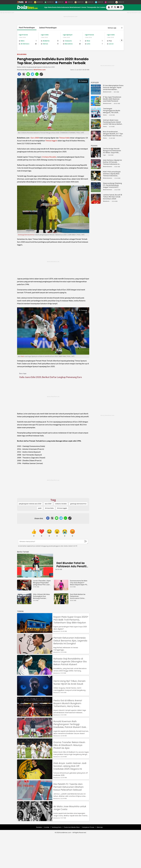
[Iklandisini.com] (109, 2)
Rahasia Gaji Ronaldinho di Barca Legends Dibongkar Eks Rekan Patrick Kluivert (70, 662)
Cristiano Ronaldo (49, 157)
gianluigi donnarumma (78, 504)
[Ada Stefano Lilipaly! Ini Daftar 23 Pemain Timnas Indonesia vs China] (96, 168)
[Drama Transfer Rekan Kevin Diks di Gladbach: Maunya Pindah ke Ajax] (35, 757)
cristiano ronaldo (61, 504)
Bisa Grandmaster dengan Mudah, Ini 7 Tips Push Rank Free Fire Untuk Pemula (113, 134)
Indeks (103, 7)
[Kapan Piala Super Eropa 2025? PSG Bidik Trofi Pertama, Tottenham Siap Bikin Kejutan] (35, 632)
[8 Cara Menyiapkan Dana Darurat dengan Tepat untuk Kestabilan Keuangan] (96, 93)
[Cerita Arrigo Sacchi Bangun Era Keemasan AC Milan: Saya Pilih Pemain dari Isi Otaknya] (96, 156)
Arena (84, 7)
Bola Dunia (52, 7)
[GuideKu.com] (89, 2)
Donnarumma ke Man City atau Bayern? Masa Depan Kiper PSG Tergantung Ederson (79, 583)
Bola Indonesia (63, 7)
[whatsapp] (37, 75)
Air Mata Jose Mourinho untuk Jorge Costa (70, 808)
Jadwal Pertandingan (48, 28)
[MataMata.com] (38, 2)
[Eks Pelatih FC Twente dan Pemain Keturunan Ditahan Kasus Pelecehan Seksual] (35, 799)
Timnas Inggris (51, 141)
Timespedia (92, 7)
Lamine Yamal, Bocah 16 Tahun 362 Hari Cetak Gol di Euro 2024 (113, 197)
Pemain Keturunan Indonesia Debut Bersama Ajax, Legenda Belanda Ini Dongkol (70, 641)
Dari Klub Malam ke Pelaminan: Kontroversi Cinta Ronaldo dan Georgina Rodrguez (79, 596)
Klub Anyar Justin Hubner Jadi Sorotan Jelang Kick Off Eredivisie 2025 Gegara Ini (70, 766)
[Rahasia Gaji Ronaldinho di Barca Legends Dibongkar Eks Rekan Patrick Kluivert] (35, 674)
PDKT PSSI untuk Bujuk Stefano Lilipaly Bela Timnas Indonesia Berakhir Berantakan (112, 174)
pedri (40, 508)
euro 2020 (48, 504)
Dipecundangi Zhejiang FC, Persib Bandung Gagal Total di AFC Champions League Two (113, 185)
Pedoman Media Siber (72, 827)
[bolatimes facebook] (112, 7)
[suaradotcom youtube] (118, 7)
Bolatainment (75, 7)
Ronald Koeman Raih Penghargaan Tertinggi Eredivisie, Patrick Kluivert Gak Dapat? (70, 724)
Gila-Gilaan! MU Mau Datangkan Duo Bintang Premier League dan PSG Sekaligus (41, 596)
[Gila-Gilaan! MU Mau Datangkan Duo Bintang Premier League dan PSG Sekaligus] (25, 603)
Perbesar (83, 81)
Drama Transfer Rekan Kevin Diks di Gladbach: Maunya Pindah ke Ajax (69, 745)
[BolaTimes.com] (49, 2)
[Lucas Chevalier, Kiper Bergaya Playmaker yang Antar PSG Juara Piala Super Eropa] (25, 589)
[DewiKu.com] (69, 2)
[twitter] (24, 75)
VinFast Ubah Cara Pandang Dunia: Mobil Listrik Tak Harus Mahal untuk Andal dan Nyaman (113, 122)
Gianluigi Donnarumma (26, 235)
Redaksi (39, 827)
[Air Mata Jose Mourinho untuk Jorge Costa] (35, 820)
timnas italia (49, 508)
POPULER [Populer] (95, 83)
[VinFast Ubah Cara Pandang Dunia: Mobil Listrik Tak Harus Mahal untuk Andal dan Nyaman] (96, 128)
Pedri (22, 356)
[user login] (109, 8)
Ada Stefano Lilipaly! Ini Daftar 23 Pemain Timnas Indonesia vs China (112, 162)
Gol (98, 7)
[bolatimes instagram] (121, 7)
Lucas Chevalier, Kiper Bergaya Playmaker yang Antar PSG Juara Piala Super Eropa (42, 583)
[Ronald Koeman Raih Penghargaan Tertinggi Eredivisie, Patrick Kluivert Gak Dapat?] (35, 736)
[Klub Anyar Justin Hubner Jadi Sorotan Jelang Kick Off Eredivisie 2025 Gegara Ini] (35, 778)
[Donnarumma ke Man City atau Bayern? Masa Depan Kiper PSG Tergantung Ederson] (62, 589)
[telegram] (32, 75)
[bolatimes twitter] (115, 7)
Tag (53, 500)
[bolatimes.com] (27, 9)
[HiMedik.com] (99, 2)
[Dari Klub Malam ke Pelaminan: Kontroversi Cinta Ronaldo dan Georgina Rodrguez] (62, 603)
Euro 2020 (35, 138)
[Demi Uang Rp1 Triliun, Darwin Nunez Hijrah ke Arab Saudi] (35, 695)
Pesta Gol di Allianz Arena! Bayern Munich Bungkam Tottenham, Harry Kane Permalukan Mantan (68, 703)
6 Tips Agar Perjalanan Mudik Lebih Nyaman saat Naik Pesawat (112, 99)
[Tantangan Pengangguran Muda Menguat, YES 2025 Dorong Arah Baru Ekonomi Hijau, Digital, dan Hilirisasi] (96, 116)
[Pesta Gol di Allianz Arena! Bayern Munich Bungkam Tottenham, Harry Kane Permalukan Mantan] (35, 715)
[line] (28, 75)
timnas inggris (62, 508)
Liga (46, 7)
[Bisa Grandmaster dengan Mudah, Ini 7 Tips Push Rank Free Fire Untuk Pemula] (96, 140)
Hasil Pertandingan (27, 28)
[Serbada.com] (120, 2)
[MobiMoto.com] (79, 2)
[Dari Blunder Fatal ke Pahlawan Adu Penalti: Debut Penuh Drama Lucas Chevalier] (35, 566)
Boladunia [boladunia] (22, 54)
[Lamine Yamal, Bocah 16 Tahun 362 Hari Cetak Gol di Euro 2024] (96, 203)
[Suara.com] (29, 2)
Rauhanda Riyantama (25, 70)
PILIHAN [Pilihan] (94, 146)
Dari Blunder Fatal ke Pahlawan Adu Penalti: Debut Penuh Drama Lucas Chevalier (72, 568)
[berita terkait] (23, 551)
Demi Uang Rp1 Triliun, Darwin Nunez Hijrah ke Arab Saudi (69, 682)
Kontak (47, 827)
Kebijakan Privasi (88, 827)
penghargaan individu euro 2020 (30, 504)
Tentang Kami (57, 827)
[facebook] (19, 75)
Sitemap (100, 827)
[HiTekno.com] (59, 2)
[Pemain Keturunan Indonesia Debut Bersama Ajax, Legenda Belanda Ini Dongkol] (35, 653)
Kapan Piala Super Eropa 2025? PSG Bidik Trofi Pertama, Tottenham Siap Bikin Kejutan (71, 620)
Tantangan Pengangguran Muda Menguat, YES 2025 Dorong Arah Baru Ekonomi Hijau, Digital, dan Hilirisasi (112, 111)
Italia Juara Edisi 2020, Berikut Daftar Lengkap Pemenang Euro (51, 377)
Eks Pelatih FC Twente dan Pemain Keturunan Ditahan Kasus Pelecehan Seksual (68, 787)
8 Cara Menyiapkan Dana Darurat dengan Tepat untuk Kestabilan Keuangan (113, 87)
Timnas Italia (64, 138)
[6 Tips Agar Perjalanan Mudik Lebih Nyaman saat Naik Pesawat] (96, 105)
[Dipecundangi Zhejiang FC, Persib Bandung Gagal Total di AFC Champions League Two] (96, 191)
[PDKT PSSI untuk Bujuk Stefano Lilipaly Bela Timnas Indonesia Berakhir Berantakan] (96, 180)
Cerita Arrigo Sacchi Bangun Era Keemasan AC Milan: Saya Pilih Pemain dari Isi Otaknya (113, 151)
